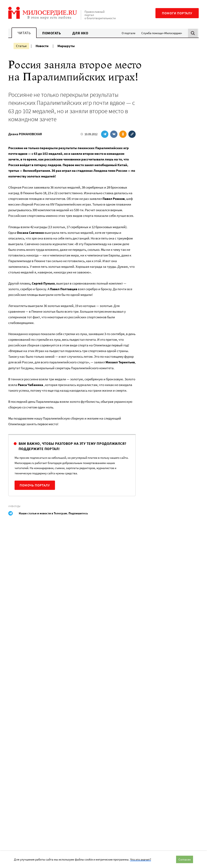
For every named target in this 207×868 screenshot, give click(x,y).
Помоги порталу (177, 13)
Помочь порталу (35, 485)
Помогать (52, 33)
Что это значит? (140, 859)
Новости (42, 46)
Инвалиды (14, 506)
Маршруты (66, 46)
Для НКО (80, 33)
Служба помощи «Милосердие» (162, 33)
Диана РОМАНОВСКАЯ (25, 134)
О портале (128, 33)
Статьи (21, 46)
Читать (24, 33)
